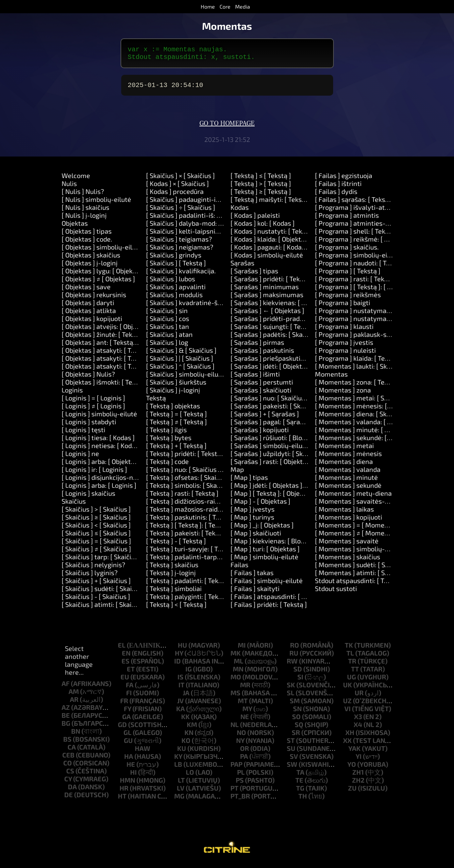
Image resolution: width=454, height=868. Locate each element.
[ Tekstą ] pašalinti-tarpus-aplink (196, 561)
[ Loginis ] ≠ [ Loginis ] (93, 410)
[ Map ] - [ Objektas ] (260, 505)
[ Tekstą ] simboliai (174, 592)
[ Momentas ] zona (343, 394)
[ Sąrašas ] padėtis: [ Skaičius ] (275, 338)
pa (244, 760)
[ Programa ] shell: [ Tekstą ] (357, 235)
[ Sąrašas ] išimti (255, 378)
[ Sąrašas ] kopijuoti (260, 434)
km (192, 728)
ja (186, 697)
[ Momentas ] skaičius (348, 561)
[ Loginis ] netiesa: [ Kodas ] (102, 449)
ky (178, 760)
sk (291, 689)
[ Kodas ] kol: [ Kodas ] (263, 227)
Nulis (69, 187)
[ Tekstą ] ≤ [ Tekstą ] (261, 179)
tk (349, 649)
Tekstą (156, 402)
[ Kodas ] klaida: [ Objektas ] (271, 243)
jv (180, 705)
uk (348, 689)
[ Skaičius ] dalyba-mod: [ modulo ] (197, 227)
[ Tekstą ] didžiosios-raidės (186, 505)
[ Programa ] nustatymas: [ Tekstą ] (367, 314)
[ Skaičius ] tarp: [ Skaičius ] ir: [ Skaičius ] (122, 561)
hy (179, 657)
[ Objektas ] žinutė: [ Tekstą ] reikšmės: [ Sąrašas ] (135, 338)
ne (245, 720)
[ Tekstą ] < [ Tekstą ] (176, 608)
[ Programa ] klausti (344, 330)
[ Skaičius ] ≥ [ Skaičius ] (96, 521)
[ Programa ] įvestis (344, 346)
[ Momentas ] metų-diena (353, 497)
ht (122, 800)
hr (124, 792)
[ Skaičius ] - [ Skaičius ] (96, 600)
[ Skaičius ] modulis (174, 298)
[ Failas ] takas (252, 576)
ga (126, 720)
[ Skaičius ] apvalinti (176, 291)
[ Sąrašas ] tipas (254, 275)
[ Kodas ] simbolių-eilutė (267, 259)
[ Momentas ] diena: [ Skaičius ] (361, 418)
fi (129, 697)
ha (129, 760)
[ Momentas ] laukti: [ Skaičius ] (361, 370)
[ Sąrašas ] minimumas (265, 291)
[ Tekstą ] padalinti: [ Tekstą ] (189, 584)
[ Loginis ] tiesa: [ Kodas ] (98, 441)
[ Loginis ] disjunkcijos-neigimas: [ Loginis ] (125, 481)
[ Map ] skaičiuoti (256, 537)
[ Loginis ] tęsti (83, 434)
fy (127, 712)
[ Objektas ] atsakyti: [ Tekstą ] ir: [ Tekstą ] (124, 362)
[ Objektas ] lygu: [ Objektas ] (104, 275)
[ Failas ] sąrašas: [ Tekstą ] (355, 203)
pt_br (240, 800)
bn (76, 735)
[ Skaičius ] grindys (174, 259)
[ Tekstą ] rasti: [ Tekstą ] (182, 497)
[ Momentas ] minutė (346, 481)
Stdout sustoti (336, 592)
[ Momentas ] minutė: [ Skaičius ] (364, 434)
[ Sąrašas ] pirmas (257, 346)
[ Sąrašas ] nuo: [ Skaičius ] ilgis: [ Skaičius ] (294, 402)
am (74, 695)
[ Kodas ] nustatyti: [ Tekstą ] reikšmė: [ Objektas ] (304, 235)
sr (296, 736)
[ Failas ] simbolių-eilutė (267, 584)
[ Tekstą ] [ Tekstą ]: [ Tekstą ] (189, 529)
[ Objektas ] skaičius (91, 259)
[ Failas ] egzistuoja (344, 179)
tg (300, 792)
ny (240, 744)
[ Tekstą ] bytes (169, 441)
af (66, 687)
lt (181, 784)
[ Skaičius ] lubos (171, 283)
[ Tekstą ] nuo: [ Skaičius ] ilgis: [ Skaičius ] (207, 473)
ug (352, 681)
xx (347, 744)
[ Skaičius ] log (167, 346)
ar (74, 703)
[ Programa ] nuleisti (345, 354)
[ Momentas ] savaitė (347, 545)
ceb (68, 759)
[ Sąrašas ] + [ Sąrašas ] (265, 418)
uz (347, 705)
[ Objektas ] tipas (87, 235)
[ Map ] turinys (252, 521)
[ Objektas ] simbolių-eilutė (102, 251)
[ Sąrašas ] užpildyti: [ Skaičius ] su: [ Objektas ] (299, 457)
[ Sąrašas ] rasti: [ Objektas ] (272, 465)
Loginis (72, 394)
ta (300, 776)
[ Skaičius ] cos (168, 322)
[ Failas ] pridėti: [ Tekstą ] (269, 608)
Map (237, 473)
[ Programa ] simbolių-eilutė (357, 259)
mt (243, 705)
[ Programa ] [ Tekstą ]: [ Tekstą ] (363, 291)
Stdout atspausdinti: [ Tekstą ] (359, 584)
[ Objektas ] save (86, 291)
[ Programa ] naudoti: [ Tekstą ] (361, 267)
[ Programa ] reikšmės (348, 298)
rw (292, 665)
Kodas (240, 211)
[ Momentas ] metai (344, 449)
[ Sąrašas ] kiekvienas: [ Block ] (276, 306)
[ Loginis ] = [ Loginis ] (93, 402)
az (66, 711)
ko (186, 744)
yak (354, 752)
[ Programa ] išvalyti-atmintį (358, 211)
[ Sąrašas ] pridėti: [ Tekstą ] (272, 283)
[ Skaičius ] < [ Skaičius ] (96, 529)
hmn (127, 784)
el (122, 649)
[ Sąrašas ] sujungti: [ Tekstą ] (274, 330)
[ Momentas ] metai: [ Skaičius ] (362, 402)
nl (235, 728)
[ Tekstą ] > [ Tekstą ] (261, 187)
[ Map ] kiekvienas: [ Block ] (271, 545)
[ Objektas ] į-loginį (90, 267)
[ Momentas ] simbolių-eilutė (358, 553)
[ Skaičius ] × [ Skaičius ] (180, 179)
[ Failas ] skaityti (255, 592)
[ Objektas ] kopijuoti (92, 322)
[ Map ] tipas (249, 481)
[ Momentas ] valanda (348, 473)
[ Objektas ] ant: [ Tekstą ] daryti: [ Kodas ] (123, 346)
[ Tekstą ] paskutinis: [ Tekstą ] (191, 521)
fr (124, 705)
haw (143, 752)
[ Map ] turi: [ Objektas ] (265, 553)
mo (236, 681)
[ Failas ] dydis (336, 195)
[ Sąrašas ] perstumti (262, 386)
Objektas (75, 227)
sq (299, 728)
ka (180, 712)
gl (127, 736)
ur (359, 697)
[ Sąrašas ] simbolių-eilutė (270, 449)
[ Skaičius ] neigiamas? (180, 251)
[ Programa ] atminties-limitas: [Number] (376, 227)
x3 (358, 720)
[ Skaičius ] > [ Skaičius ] (96, 513)
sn (297, 712)
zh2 (358, 784)
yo (352, 768)
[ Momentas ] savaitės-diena (358, 505)
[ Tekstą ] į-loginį (171, 576)
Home (208, 6)
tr (352, 665)
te (299, 784)
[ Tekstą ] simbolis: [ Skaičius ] (190, 489)
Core (225, 6)
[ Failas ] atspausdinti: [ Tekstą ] (278, 600)
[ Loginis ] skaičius (88, 497)
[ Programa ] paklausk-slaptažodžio (368, 338)
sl (291, 697)
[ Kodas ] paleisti (255, 219)
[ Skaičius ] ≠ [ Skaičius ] (96, 553)
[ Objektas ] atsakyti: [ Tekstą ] (106, 354)
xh (350, 736)
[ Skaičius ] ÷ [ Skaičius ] (181, 211)
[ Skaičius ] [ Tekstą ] (176, 267)
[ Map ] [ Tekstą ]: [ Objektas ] (273, 497)
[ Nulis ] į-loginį (84, 219)
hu (182, 649)
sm (295, 705)
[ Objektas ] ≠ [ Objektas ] (98, 283)
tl (350, 657)
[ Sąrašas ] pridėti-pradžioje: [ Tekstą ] (287, 322)
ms (235, 697)
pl (241, 776)
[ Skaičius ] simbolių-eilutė (185, 378)
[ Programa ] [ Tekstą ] (348, 275)
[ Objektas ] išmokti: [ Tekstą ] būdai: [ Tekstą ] (129, 386)
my (247, 712)
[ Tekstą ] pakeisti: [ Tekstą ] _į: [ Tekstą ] (205, 537)
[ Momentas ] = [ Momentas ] (358, 529)
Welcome (76, 179)
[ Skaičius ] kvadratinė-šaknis (190, 306)
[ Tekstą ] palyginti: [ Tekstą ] (189, 600)
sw (292, 768)
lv (181, 792)
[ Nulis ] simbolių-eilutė (96, 203)
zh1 (358, 776)
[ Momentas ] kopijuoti (349, 521)
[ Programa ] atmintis (347, 219)
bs (67, 743)
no (241, 736)
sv (294, 760)
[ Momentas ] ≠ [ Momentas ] (358, 537)
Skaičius (74, 505)
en (126, 657)
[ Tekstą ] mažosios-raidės (185, 513)
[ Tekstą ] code (167, 465)
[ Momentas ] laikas (344, 513)
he (131, 768)
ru (294, 657)
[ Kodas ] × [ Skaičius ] (177, 187)
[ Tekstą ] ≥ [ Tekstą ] (261, 195)
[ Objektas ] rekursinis (94, 298)
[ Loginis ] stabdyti (89, 426)
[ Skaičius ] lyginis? (90, 576)
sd (298, 673)
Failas (239, 569)
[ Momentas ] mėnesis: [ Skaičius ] (366, 410)
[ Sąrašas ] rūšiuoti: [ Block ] (271, 441)
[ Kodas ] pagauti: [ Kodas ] (270, 251)
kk (185, 720)
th (303, 800)
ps (240, 784)
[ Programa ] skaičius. (347, 251)
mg (179, 800)
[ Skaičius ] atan (169, 338)
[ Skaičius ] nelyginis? (93, 569)
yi (359, 760)
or (245, 752)
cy (68, 783)
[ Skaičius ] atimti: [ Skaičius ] (104, 608)
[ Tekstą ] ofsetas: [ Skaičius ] (189, 481)
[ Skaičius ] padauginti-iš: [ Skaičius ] (200, 203)
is (180, 681)
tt (355, 673)
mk (236, 657)
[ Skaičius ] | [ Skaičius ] (180, 362)
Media (243, 6)
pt (234, 792)
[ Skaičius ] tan (168, 330)
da (72, 791)
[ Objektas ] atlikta (89, 314)
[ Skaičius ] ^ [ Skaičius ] (180, 370)
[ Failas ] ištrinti (338, 187)
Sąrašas (242, 267)
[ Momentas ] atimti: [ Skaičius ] (362, 576)
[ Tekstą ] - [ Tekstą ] (176, 545)
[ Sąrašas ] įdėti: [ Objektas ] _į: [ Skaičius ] (292, 370)
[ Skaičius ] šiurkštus (176, 386)
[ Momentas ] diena (344, 465)
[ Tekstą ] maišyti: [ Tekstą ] (271, 203)
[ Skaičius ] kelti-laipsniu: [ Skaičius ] (200, 235)
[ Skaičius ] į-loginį (173, 394)
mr (245, 689)
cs (70, 775)
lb (178, 768)
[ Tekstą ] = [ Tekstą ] (177, 418)
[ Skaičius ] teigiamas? (179, 243)
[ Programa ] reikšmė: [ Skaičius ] (363, 243)
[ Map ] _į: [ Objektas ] (262, 529)
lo (190, 776)
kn (189, 736)
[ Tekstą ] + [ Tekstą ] (176, 449)
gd (122, 728)
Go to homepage (227, 127)
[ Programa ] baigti (343, 306)
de (69, 799)
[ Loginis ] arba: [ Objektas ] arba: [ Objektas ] (127, 465)
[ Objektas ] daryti (88, 306)
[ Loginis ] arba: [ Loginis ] (99, 489)
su (291, 752)
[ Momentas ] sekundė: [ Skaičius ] (365, 441)
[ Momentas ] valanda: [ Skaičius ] (365, 426)
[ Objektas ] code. (87, 243)
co (68, 767)
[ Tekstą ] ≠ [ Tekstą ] (177, 426)
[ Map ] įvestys (252, 513)
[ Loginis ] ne (80, 457)
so (296, 720)
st (291, 744)
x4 (358, 728)
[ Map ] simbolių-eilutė (264, 561)
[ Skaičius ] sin (167, 314)
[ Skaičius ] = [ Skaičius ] (96, 545)
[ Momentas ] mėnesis (348, 457)
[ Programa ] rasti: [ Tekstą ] (356, 283)
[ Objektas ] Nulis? (88, 378)
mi (242, 649)
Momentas (331, 378)
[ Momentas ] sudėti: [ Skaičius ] (362, 569)
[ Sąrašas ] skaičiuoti (261, 394)
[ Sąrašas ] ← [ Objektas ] (267, 314)
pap (236, 768)
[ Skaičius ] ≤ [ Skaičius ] (96, 537)
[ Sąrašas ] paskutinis (262, 354)
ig (189, 673)
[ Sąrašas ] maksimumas (267, 298)
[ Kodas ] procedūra (175, 195)
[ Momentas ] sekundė (348, 489)
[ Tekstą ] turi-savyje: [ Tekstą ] (192, 553)
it (181, 689)
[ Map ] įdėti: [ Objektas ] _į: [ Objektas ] (288, 489)
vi (348, 712)
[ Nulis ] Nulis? (83, 195)
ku (182, 752)
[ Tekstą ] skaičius (172, 569)
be (66, 719)
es (126, 665)
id (177, 665)
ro (295, 649)
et (131, 673)
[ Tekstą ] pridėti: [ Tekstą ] (185, 457)
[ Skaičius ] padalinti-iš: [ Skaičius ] (197, 219)
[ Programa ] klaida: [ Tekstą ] (358, 362)
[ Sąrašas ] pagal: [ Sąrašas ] (272, 426)
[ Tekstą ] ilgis (166, 434)
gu (128, 744)
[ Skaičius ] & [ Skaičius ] (181, 354)
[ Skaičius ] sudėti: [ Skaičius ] (104, 592)
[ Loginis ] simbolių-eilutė (99, 418)
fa (130, 689)
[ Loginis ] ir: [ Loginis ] (94, 473)
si (300, 681)
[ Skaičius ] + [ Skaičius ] (96, 584)
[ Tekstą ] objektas (173, 410)
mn (238, 673)
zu (352, 792)
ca (72, 751)
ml (239, 665)
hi (133, 776)
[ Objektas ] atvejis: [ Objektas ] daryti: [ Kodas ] (131, 330)
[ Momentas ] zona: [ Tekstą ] (358, 386)
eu (125, 681)
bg (66, 727)
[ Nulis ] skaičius (85, 211)
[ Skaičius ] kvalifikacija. (181, 275)
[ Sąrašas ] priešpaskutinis (270, 362)
